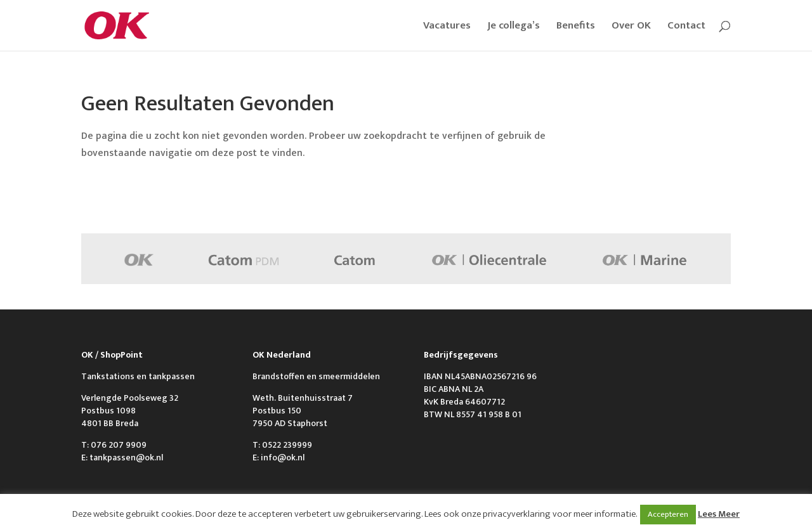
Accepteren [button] (668, 514)
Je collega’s (514, 28)
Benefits (576, 28)
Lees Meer (719, 514)
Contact (686, 28)
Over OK (631, 28)
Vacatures (447, 28)
